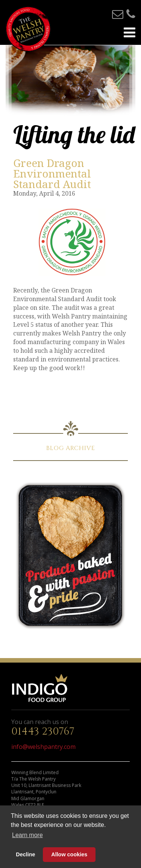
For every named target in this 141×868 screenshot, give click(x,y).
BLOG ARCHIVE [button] (71, 448)
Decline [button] (25, 854)
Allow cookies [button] (69, 854)
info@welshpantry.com (43, 747)
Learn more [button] (27, 835)
